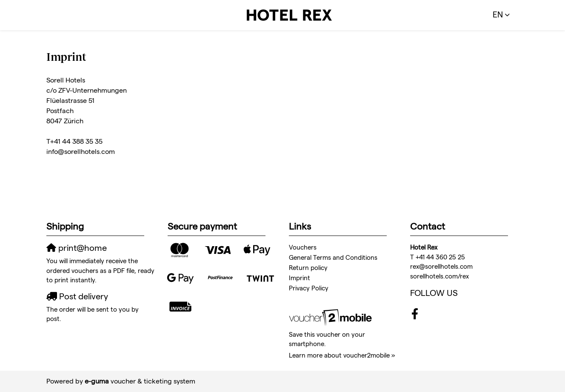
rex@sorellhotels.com (441, 266)
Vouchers (303, 247)
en (498, 15)
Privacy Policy (309, 288)
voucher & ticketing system (140, 381)
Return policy (308, 268)
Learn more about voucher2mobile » (342, 355)
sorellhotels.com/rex (439, 276)
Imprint (300, 278)
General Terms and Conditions (333, 257)
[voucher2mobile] (332, 317)
